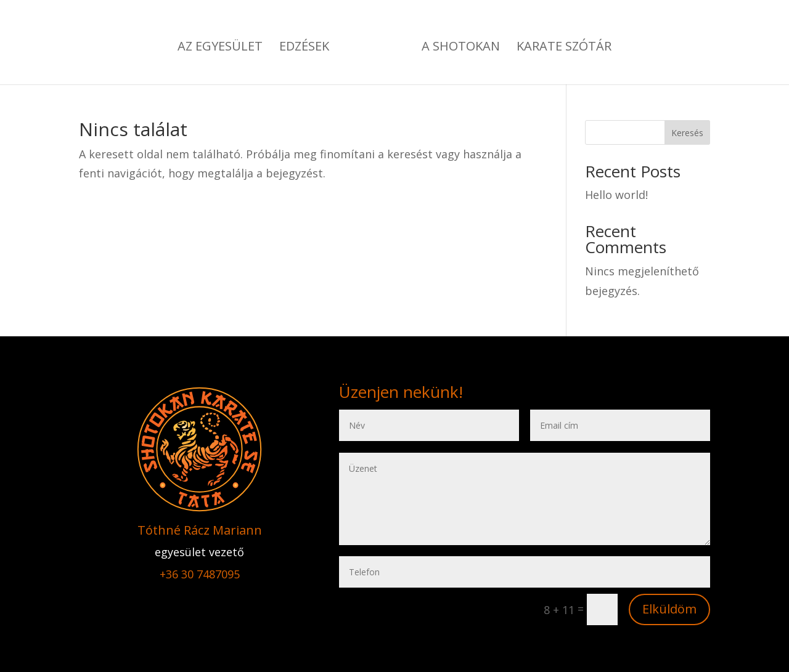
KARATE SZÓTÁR (564, 48)
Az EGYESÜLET (220, 48)
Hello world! (616, 195)
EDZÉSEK (304, 48)
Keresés (687, 133)
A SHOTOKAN (461, 48)
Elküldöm (669, 609)
